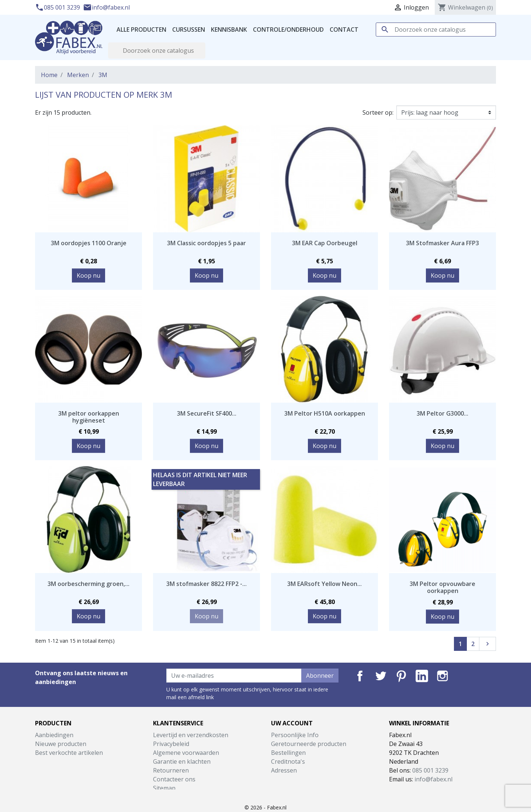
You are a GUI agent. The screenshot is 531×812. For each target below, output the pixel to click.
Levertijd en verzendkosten (191, 735)
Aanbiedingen (54, 735)
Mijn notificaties (293, 788)
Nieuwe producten (61, 744)
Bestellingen (288, 753)
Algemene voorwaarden (186, 753)
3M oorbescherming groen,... (88, 584)
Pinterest (401, 676)
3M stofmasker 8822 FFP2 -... (206, 584)
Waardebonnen (293, 779)
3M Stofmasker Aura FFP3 (442, 243)
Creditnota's (288, 761)
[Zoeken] (436, 30)
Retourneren (171, 770)
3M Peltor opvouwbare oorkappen (442, 587)
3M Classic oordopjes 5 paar (206, 243)
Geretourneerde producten (309, 744)
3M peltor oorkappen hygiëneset (89, 417)
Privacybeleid (171, 744)
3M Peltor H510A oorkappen (325, 413)
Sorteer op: (378, 112)
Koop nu (88, 275)
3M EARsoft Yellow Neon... (324, 584)
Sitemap (164, 788)
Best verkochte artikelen (69, 753)
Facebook (360, 676)
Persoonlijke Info (295, 735)
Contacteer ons (174, 779)
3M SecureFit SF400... (207, 413)
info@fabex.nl (106, 7)
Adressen (284, 770)
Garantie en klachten (182, 761)
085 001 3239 (58, 7)
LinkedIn (422, 676)
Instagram (442, 676)
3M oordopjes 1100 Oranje (89, 243)
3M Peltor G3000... (442, 413)
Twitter (381, 676)
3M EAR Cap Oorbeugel (325, 243)
